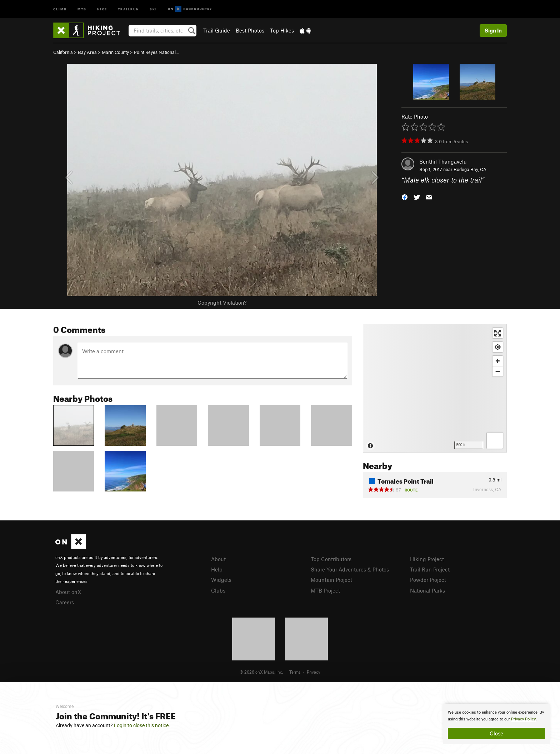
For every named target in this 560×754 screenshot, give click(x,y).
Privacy (314, 672)
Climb (60, 9)
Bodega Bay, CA (470, 169)
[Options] (495, 441)
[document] (496, 724)
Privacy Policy (523, 719)
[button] (405, 197)
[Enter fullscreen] (498, 333)
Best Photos (250, 30)
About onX (68, 592)
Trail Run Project (430, 569)
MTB (82, 9)
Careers (65, 602)
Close (496, 733)
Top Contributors (331, 559)
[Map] (435, 388)
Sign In (493, 30)
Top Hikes (282, 30)
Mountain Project (331, 580)
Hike (102, 9)
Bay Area (87, 52)
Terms (295, 672)
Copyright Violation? (222, 303)
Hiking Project (427, 559)
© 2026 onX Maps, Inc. (261, 672)
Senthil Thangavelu (443, 161)
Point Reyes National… (157, 52)
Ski (153, 9)
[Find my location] (498, 347)
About (218, 559)
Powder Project (428, 580)
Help (217, 569)
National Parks (427, 590)
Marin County (115, 52)
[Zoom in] (498, 361)
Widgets (221, 580)
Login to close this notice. (142, 725)
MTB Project (325, 590)
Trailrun (128, 9)
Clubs (218, 590)
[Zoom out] (498, 371)
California (63, 52)
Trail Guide (217, 30)
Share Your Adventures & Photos (350, 569)
